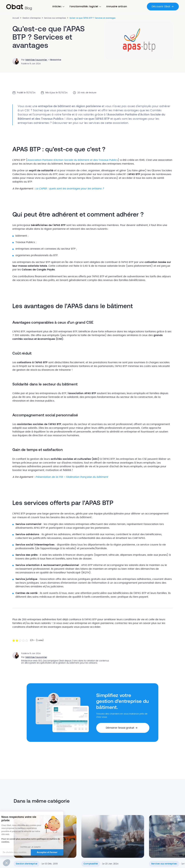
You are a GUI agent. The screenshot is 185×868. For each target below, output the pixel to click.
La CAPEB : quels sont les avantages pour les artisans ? (70, 189)
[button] (123, 728)
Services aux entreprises (55, 18)
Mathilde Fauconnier (37, 60)
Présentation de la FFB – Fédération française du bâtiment (72, 477)
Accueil (16, 18)
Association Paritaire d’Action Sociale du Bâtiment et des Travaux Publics (73, 160)
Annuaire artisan (117, 7)
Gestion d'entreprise (32, 18)
